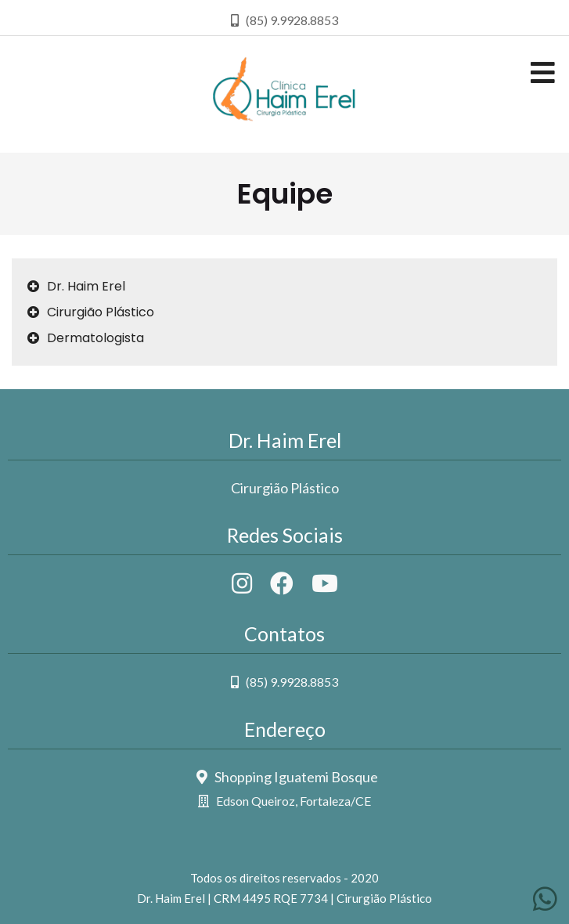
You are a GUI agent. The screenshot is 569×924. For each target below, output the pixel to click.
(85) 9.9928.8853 (284, 682)
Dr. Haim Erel (76, 286)
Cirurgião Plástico (91, 312)
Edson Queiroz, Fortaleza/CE (284, 801)
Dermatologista (86, 338)
